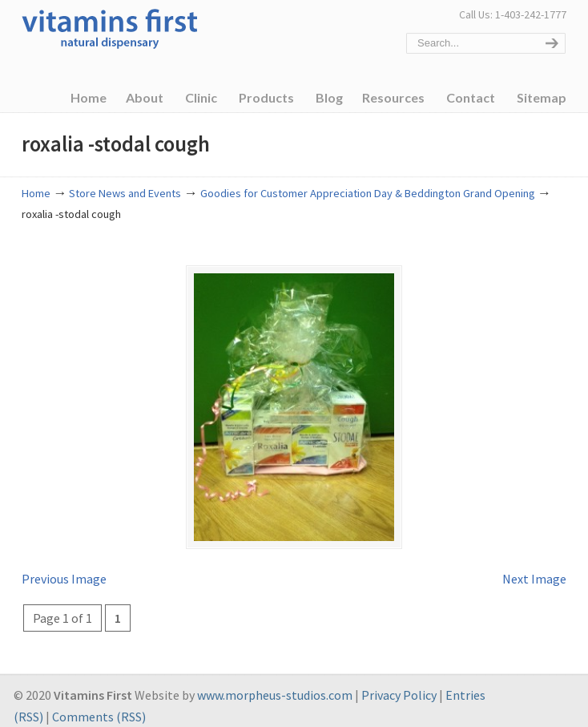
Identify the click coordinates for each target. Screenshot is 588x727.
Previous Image (64, 567)
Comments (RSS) (99, 705)
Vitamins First (110, 27)
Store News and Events (125, 193)
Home (36, 193)
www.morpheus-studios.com (275, 684)
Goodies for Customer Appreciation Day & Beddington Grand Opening (368, 193)
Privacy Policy (399, 684)
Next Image (534, 567)
